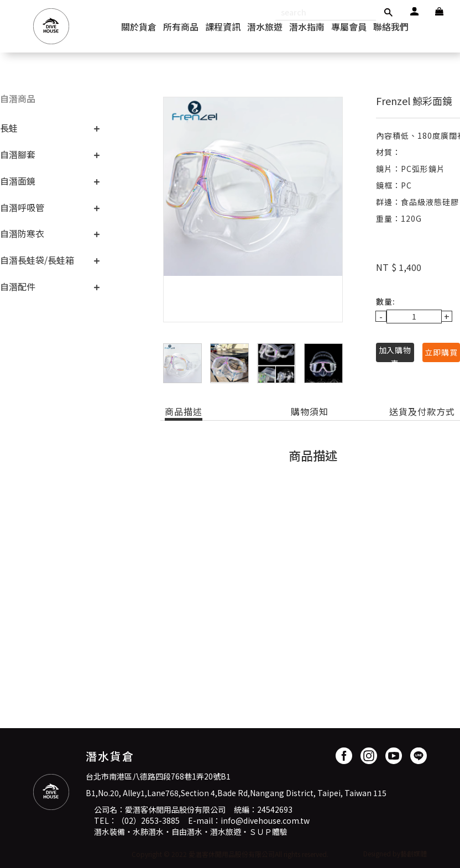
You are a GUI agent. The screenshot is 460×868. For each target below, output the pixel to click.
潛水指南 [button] (307, 27)
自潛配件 (18, 286)
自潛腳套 (18, 154)
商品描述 (184, 412)
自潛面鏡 (18, 181)
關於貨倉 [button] (139, 27)
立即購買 (441, 352)
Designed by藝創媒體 (395, 853)
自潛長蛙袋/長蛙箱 (37, 260)
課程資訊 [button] (223, 27)
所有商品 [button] (181, 27)
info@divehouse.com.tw (265, 820)
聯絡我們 (391, 27)
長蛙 (9, 128)
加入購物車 (395, 353)
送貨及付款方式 (422, 412)
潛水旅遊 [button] (265, 27)
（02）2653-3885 (148, 820)
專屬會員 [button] (349, 27)
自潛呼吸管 (22, 207)
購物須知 (310, 412)
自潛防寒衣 (22, 233)
